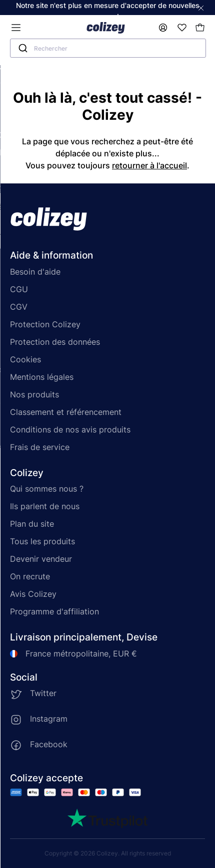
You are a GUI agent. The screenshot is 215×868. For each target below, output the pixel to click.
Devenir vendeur (41, 559)
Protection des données (55, 342)
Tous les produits (42, 541)
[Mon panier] (200, 28)
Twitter (43, 693)
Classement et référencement (66, 412)
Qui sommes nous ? (47, 489)
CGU (19, 289)
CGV (19, 307)
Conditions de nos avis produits (70, 429)
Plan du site (32, 524)
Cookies (25, 359)
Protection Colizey (45, 324)
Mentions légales (42, 377)
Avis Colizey (33, 594)
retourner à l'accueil (149, 165)
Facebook (49, 744)
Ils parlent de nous (45, 506)
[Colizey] (106, 28)
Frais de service (40, 447)
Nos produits (34, 394)
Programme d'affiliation (54, 611)
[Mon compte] (163, 28)
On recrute (30, 576)
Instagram (49, 719)
